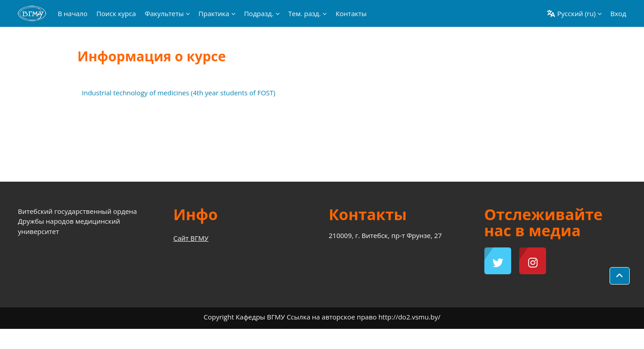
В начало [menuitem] (72, 13)
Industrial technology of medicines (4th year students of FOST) (179, 93)
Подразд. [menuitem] (259, 13)
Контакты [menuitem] (351, 13)
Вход (618, 13)
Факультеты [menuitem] (164, 13)
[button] (574, 13)
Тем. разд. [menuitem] (305, 13)
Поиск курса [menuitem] (116, 13)
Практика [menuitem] (214, 13)
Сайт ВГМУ (191, 238)
